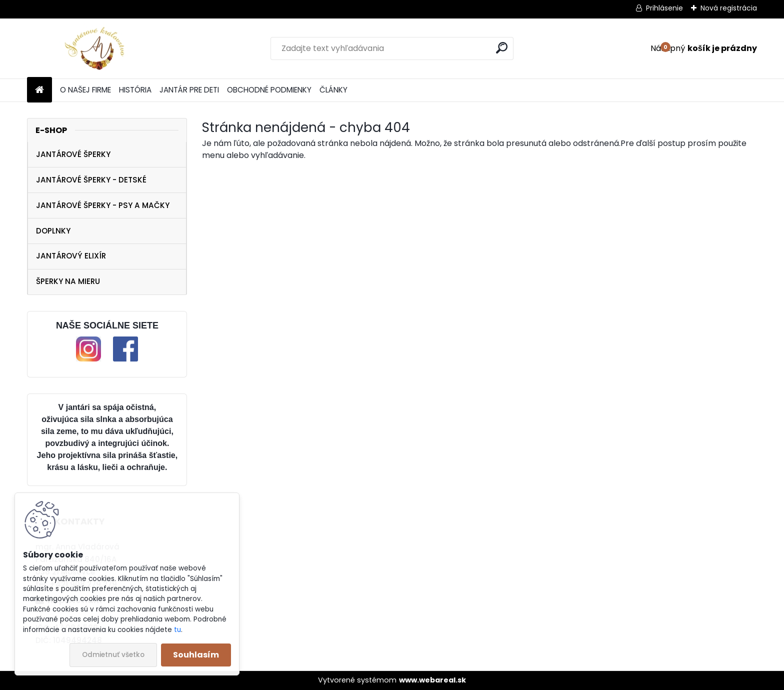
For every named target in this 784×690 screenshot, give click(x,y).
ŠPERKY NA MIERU (68, 281)
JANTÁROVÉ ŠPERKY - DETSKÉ (91, 180)
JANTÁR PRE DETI (189, 90)
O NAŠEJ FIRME (85, 90)
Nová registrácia (729, 8)
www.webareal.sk (432, 680)
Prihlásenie (664, 8)
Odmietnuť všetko (113, 655)
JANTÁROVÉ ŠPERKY (73, 154)
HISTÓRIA (135, 90)
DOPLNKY (53, 231)
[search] (502, 48)
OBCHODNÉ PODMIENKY (269, 90)
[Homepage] (39, 90)
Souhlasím (196, 655)
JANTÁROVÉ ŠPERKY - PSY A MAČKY (103, 205)
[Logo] (96, 48)
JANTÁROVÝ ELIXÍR (71, 256)
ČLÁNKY (333, 90)
